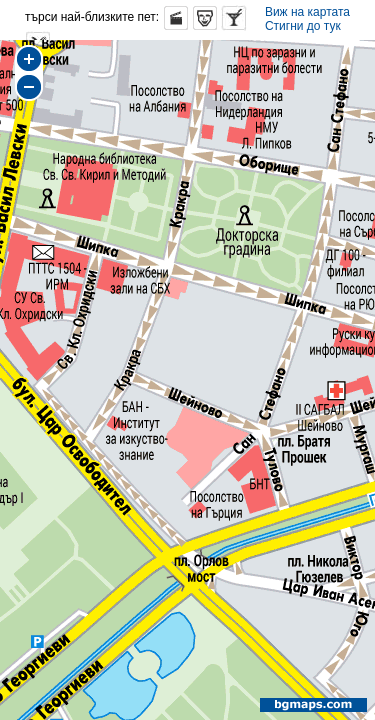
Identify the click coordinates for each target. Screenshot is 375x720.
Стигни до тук (303, 26)
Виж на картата (307, 12)
